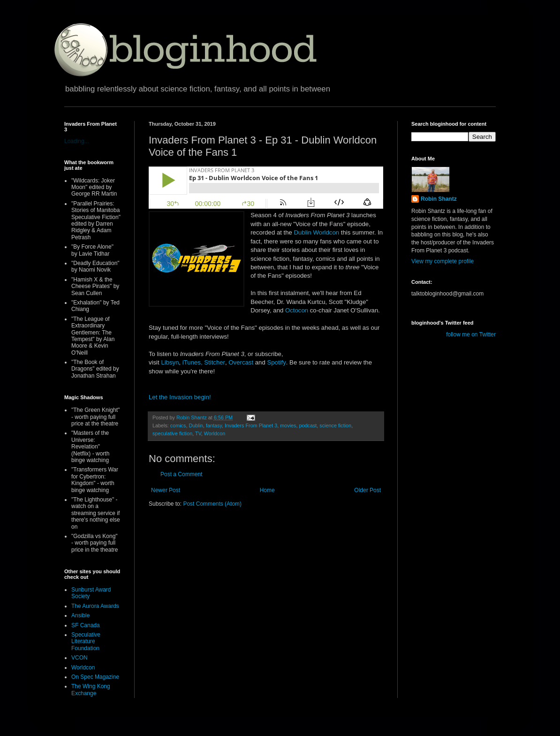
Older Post (367, 490)
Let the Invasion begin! (180, 397)
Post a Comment (181, 474)
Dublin (196, 425)
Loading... (77, 141)
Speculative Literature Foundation (86, 641)
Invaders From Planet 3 (251, 425)
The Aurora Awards (95, 606)
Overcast (241, 362)
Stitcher (215, 362)
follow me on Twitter (471, 334)
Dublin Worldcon (317, 232)
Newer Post (166, 490)
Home (267, 490)
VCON (79, 658)
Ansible (80, 615)
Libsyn (170, 362)
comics (178, 425)
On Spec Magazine (95, 677)
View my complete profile (443, 261)
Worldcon (215, 433)
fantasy (214, 425)
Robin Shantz (439, 199)
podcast (308, 425)
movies (288, 425)
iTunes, (193, 362)
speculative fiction (172, 433)
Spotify (276, 362)
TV (198, 433)
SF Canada (86, 625)
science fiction (335, 425)
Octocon (297, 310)
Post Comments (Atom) (212, 504)
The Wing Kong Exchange (91, 690)
